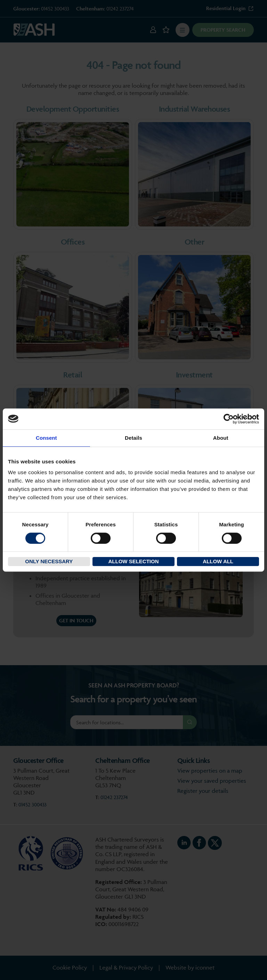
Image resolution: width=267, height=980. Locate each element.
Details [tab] (133, 438)
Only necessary (49, 561)
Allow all (218, 561)
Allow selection (133, 561)
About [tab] (221, 438)
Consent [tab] (46, 438)
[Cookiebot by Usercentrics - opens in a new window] (229, 419)
